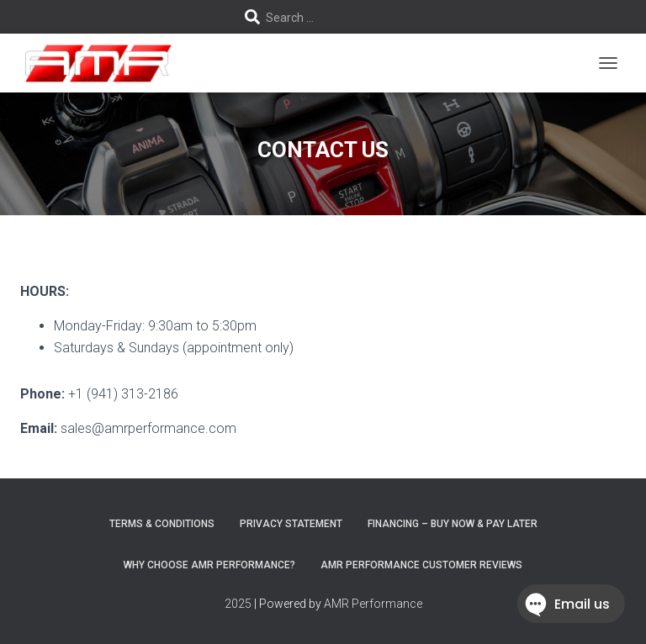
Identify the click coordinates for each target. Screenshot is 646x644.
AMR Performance (373, 604)
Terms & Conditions (162, 524)
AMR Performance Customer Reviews (421, 565)
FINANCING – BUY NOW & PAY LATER (453, 524)
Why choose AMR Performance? (209, 565)
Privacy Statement (291, 524)
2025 (238, 604)
